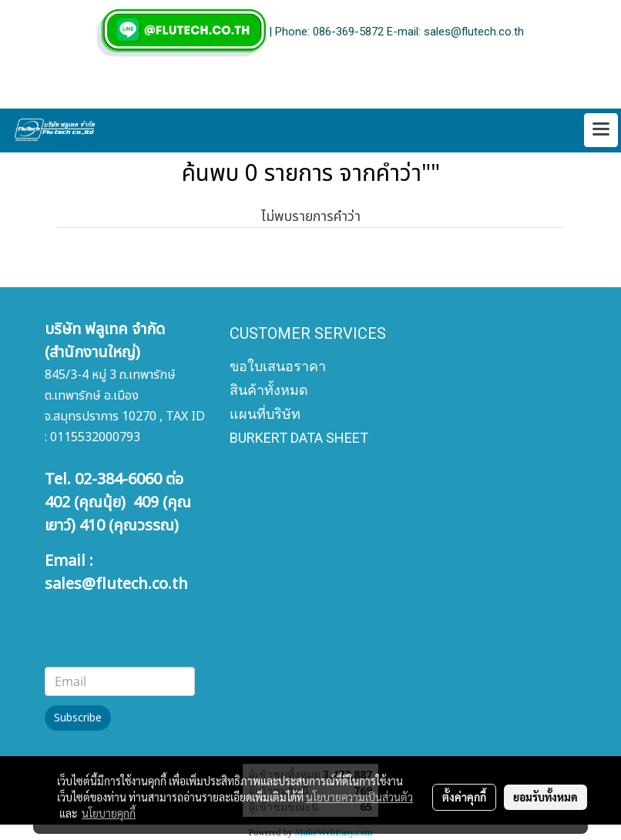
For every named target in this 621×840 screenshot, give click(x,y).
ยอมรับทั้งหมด (545, 797)
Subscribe (78, 718)
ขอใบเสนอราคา (278, 366)
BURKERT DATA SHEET (299, 438)
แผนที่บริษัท (265, 414)
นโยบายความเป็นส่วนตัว (359, 797)
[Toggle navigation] (601, 130)
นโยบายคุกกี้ (109, 813)
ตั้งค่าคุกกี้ (464, 797)
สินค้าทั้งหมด (269, 390)
